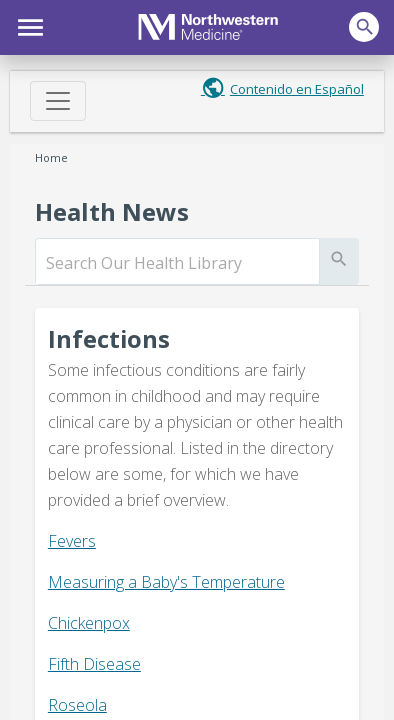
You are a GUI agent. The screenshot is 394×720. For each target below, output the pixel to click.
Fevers (72, 541)
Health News (112, 211)
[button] (27, 25)
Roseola (77, 705)
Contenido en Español (297, 89)
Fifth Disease (94, 664)
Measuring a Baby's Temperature (166, 582)
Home (51, 157)
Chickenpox (89, 623)
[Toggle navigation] (58, 101)
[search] (177, 263)
